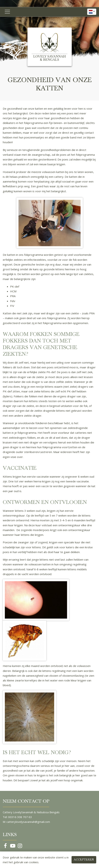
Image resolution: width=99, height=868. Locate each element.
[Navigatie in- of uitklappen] (7, 12)
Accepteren (84, 860)
